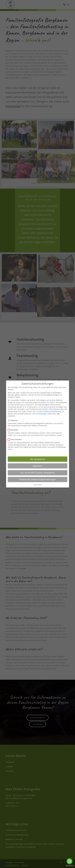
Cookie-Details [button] (37, 485)
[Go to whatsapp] (70, 861)
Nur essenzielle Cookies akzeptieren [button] (38, 473)
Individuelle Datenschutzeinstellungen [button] (37, 479)
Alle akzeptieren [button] (37, 459)
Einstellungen (42, 414)
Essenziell (14, 420)
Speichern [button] (38, 466)
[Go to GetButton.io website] (70, 866)
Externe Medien (16, 440)
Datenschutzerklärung (52, 411)
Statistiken (14, 430)
